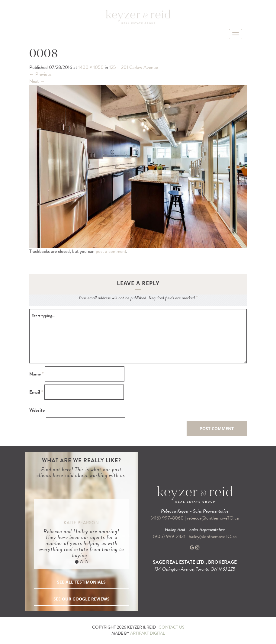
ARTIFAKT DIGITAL (148, 633)
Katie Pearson (81, 523)
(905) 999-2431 (170, 536)
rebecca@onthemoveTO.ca (213, 518)
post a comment (111, 251)
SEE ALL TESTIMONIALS (81, 582)
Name (37, 374)
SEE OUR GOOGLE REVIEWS (82, 599)
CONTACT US (171, 627)
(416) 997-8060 (167, 518)
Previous (40, 74)
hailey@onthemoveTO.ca (213, 536)
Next (37, 81)
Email (36, 392)
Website (37, 410)
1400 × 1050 (91, 67)
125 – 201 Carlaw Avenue (134, 67)
